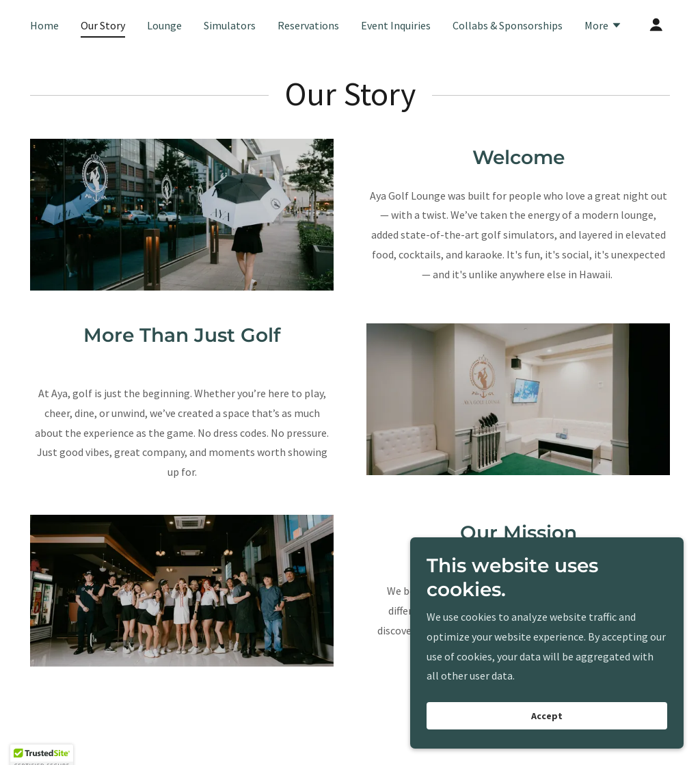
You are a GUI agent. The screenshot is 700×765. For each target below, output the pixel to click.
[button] (603, 27)
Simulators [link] (230, 25)
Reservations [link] (308, 25)
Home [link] (44, 25)
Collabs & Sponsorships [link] (508, 25)
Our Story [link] (103, 25)
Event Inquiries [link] (396, 25)
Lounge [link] (164, 25)
